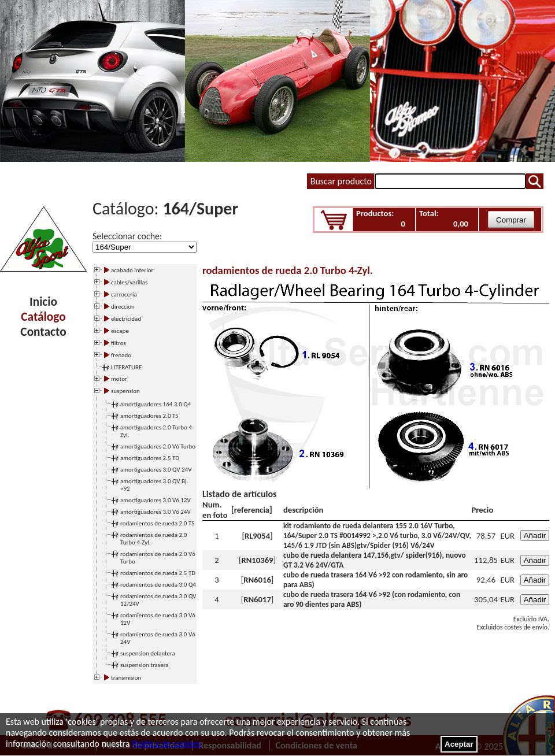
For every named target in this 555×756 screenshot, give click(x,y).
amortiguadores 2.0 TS (149, 416)
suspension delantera (148, 653)
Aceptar (459, 744)
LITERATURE (126, 367)
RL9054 (257, 536)
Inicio (43, 302)
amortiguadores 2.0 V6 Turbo (158, 446)
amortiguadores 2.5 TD (150, 458)
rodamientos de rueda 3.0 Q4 (158, 585)
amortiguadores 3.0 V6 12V (156, 500)
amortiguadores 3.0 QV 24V (156, 470)
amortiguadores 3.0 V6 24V (156, 512)
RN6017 (257, 599)
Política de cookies (166, 744)
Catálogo (43, 317)
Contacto (43, 332)
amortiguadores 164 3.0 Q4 (156, 404)
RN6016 (257, 580)
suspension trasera (145, 665)
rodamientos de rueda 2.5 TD (158, 573)
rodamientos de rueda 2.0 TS (157, 523)
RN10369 (257, 560)
